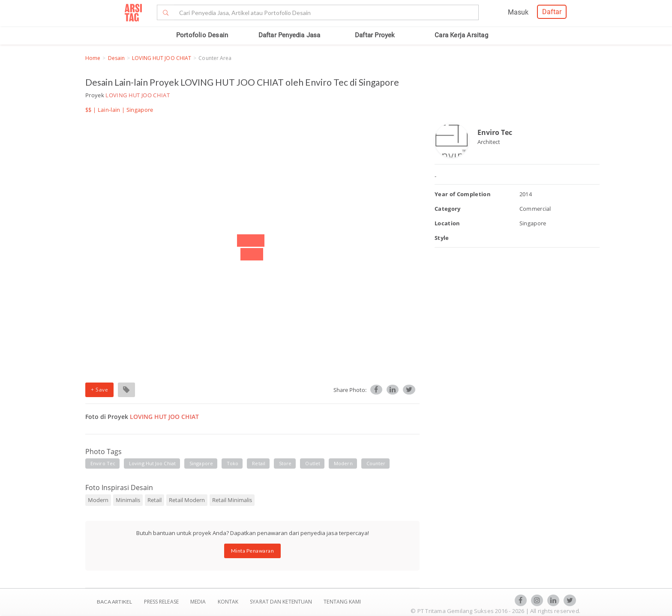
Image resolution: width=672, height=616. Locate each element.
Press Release (161, 602)
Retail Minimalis (232, 500)
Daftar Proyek (375, 35)
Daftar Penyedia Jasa (289, 35)
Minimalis (128, 500)
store (285, 463)
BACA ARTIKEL (114, 602)
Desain (117, 58)
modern (343, 463)
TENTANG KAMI (342, 602)
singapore (201, 463)
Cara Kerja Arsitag (461, 35)
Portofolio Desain (202, 35)
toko (232, 463)
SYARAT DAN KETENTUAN (282, 602)
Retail (154, 500)
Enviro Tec (495, 132)
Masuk (518, 12)
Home (93, 58)
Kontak (229, 602)
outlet (313, 463)
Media (199, 602)
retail (259, 463)
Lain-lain (109, 110)
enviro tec (103, 463)
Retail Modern (187, 500)
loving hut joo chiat (152, 463)
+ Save (99, 390)
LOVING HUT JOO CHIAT (162, 58)
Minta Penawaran (253, 551)
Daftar (552, 12)
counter (376, 463)
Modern (98, 500)
